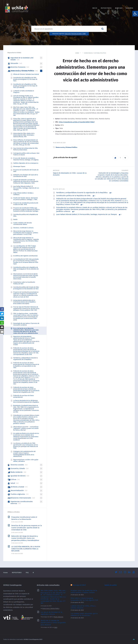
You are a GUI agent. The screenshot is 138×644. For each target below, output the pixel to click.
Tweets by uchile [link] (110, 585)
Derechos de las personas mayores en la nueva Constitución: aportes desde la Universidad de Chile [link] (27, 528)
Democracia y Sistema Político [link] (95, 53)
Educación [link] (68, 34)
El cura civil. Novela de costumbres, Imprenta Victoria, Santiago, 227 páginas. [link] (26, 159)
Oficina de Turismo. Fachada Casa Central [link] (26, 74)
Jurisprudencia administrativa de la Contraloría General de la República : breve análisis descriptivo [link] (25, 302)
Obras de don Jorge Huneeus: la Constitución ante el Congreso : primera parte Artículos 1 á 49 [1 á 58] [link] (26, 233)
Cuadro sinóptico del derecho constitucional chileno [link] (23, 224)
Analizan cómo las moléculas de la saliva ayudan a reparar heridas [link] (84, 591)
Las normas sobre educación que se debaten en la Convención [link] (84, 614)
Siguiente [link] (125, 170)
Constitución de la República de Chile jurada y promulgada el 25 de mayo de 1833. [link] (25, 79)
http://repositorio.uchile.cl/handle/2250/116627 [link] (77, 122)
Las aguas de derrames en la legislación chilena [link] (51, 613)
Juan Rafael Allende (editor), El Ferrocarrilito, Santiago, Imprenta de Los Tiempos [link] (87, 214)
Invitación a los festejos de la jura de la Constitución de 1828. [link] (26, 176)
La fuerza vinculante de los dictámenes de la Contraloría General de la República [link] (26, 401)
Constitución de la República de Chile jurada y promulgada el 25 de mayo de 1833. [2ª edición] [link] (25, 86)
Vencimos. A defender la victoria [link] (23, 228)
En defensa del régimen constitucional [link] (25, 256)
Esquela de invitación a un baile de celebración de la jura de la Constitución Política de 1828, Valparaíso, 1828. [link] (26, 181)
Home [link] (77, 53)
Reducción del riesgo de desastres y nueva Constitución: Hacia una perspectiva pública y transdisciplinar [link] (25, 538)
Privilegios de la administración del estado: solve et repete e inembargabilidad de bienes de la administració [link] (24, 454)
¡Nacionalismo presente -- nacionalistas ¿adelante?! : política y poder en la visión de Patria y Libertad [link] (26, 428)
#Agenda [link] (130, 8)
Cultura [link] (13, 479)
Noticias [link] (119, 8)
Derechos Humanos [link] (18, 67)
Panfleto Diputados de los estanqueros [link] (26, 163)
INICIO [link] (95, 8)
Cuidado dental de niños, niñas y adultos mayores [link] (83, 607)
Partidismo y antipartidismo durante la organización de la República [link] (82, 193)
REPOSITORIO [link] (106, 8)
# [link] (33, 573)
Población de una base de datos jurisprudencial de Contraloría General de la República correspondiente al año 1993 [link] (26, 365)
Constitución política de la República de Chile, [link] (74, 196)
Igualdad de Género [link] (18, 476)
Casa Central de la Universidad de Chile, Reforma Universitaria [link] (26, 149)
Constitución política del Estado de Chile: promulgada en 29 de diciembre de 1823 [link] (26, 288)
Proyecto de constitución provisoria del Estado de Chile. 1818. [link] (26, 204)
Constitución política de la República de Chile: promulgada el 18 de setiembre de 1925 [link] (26, 269)
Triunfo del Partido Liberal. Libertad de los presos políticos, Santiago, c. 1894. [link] (25, 199)
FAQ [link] (27, 573)
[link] (135, 14)
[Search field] (69, 29)
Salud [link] (13, 483)
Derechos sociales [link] (76, 34)
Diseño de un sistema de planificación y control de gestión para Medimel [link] (53, 623)
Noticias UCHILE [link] (79, 585)
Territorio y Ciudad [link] (17, 487)
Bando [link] (15, 219)
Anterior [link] (56, 170)
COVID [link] (84, 34)
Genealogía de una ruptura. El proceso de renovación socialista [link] (26, 324)
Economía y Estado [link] (18, 468)
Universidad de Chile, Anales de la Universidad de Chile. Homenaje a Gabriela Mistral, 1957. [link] (24, 135)
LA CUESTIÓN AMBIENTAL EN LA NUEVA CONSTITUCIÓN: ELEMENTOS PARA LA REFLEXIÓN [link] (26, 549)
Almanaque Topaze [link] (19, 166)
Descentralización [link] (17, 490)
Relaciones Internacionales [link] (21, 498)
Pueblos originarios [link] (18, 494)
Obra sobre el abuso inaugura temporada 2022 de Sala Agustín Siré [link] (84, 599)
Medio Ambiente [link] (17, 472)
